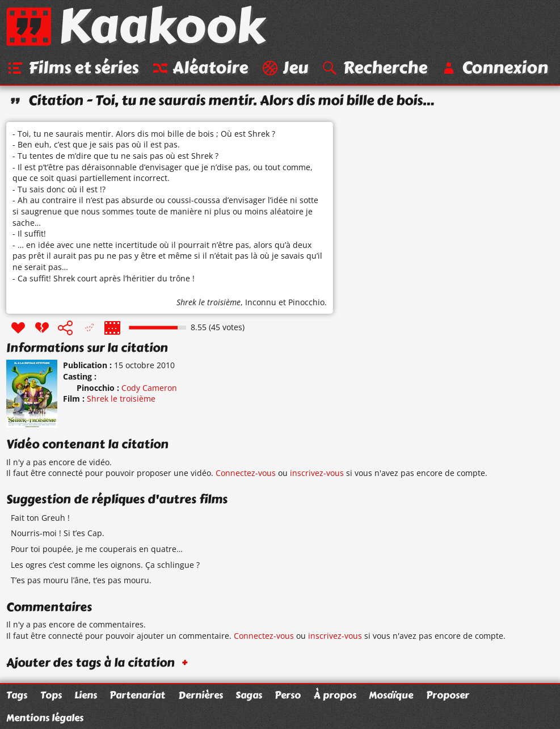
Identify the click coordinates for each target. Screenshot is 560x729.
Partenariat (137, 695)
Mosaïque (391, 695)
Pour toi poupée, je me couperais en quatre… (97, 549)
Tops (51, 695)
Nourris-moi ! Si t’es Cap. (58, 533)
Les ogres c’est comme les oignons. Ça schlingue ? (105, 565)
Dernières (201, 695)
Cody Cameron (149, 388)
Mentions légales (45, 718)
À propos (335, 695)
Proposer (448, 695)
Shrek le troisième (209, 302)
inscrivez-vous (317, 473)
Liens (86, 695)
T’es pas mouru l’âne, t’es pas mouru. (81, 580)
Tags (17, 695)
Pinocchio (306, 302)
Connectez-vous (246, 473)
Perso (288, 695)
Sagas (249, 695)
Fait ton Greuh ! (40, 518)
